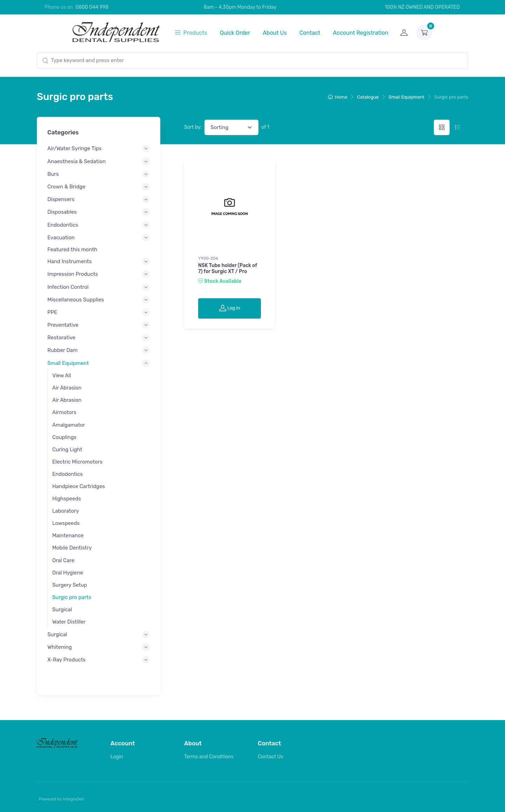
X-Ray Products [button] (66, 660)
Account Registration (361, 33)
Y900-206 (208, 258)
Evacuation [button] (61, 237)
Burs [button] (53, 174)
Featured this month (72, 249)
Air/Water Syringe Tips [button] (75, 148)
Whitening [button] (60, 647)
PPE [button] (52, 312)
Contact (310, 33)
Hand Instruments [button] (69, 261)
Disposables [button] (62, 212)
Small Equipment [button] (68, 363)
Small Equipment (406, 97)
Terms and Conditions (209, 757)
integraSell (73, 799)
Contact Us (270, 757)
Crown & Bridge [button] (66, 187)
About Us (275, 33)
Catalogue (368, 97)
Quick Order (235, 33)
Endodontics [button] (63, 225)
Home (338, 97)
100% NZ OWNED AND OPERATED (418, 7)
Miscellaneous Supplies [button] (76, 299)
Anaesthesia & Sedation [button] (76, 161)
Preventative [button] (63, 325)
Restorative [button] (61, 338)
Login (117, 757)
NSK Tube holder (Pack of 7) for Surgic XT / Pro (228, 268)
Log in (230, 308)
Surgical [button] (57, 634)
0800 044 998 (92, 7)
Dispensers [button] (61, 199)
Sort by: (193, 127)
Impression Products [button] (73, 274)
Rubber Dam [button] (62, 350)
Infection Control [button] (68, 287)
